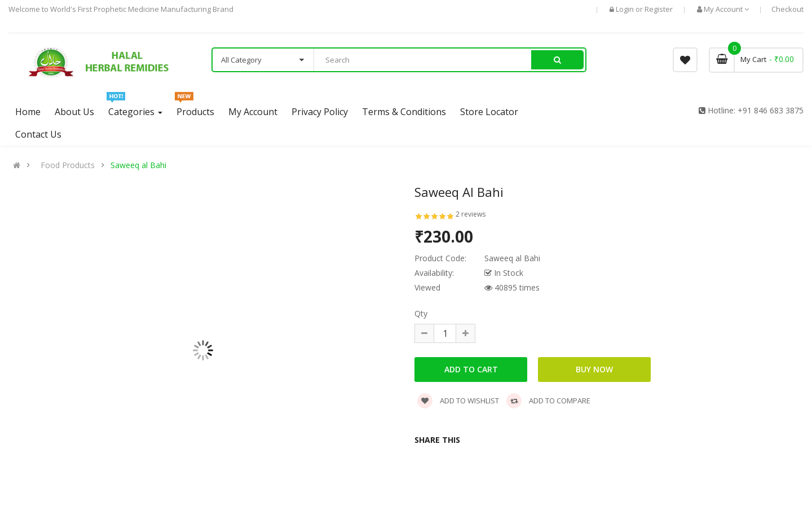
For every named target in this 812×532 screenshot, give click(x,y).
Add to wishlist (458, 401)
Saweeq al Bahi (138, 165)
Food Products (68, 165)
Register (659, 9)
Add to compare (548, 401)
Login (626, 9)
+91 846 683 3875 (771, 110)
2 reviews (471, 214)
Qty (421, 313)
